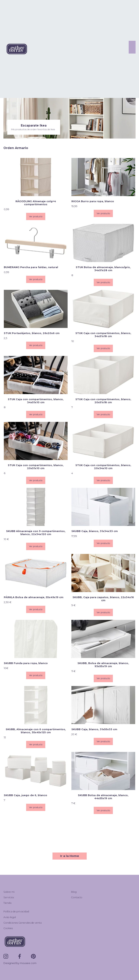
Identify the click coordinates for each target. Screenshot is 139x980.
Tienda (7, 903)
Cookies (8, 928)
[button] (132, 47)
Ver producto (36, 216)
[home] (16, 49)
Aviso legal (10, 917)
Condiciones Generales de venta (23, 923)
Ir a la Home (70, 856)
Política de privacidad (16, 911)
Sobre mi (9, 892)
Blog (74, 892)
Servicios (9, 897)
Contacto (77, 897)
